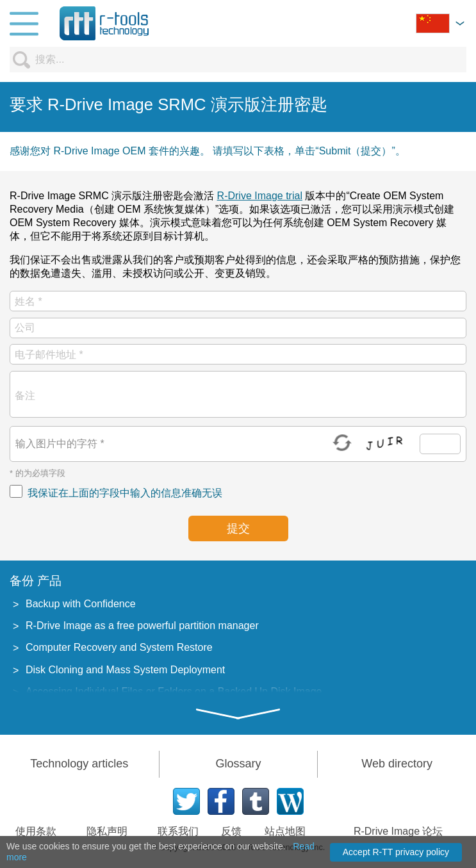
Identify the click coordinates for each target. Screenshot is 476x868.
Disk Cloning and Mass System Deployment (125, 670)
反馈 (231, 831)
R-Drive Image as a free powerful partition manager (142, 626)
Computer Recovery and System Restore (119, 647)
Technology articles (79, 764)
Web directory (397, 764)
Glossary (238, 764)
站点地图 (285, 831)
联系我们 (178, 831)
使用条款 (36, 831)
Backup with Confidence (81, 604)
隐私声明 (107, 831)
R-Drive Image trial (260, 196)
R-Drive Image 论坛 (398, 831)
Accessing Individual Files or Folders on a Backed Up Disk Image (174, 692)
